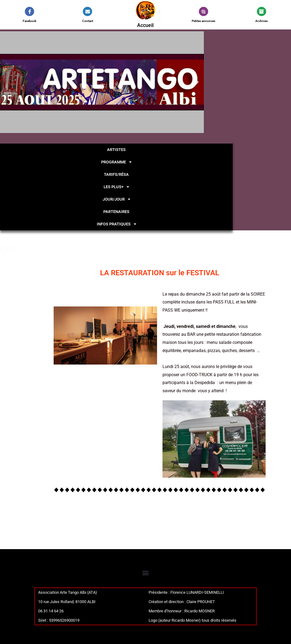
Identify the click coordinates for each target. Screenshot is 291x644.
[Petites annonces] (204, 11)
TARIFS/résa (116, 174)
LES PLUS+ (116, 187)
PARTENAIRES (116, 212)
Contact (88, 21)
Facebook (29, 21)
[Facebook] (29, 11)
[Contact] (87, 11)
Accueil (145, 25)
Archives (262, 21)
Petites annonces (204, 21)
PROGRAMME (116, 162)
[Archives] (262, 11)
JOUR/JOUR (116, 199)
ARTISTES (116, 150)
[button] (197, 82)
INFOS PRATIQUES (116, 224)
